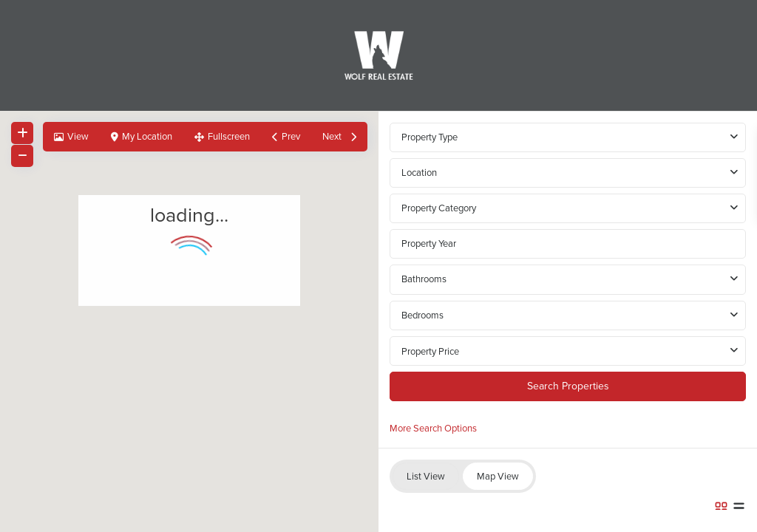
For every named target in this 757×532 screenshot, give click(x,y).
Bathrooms (424, 279)
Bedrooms (422, 315)
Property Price (430, 351)
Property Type (430, 137)
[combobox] (568, 173)
